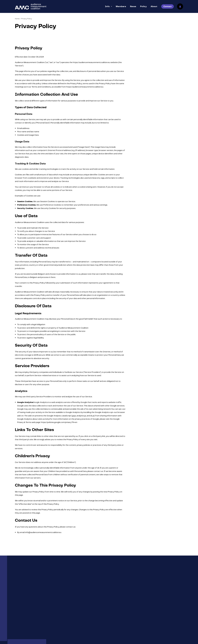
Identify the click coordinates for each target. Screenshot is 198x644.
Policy (143, 6)
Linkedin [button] (23, 614)
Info (109, 6)
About (154, 6)
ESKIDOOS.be (81, 639)
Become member (109, 623)
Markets (105, 619)
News (133, 6)
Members (121, 6)
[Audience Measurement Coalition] (31, 6)
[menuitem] (109, 6)
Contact (148, 619)
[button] (16, 608)
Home (17, 19)
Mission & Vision (108, 614)
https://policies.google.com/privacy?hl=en (59, 422)
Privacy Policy (60, 639)
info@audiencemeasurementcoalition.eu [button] (38, 608)
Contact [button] (99, 583)
